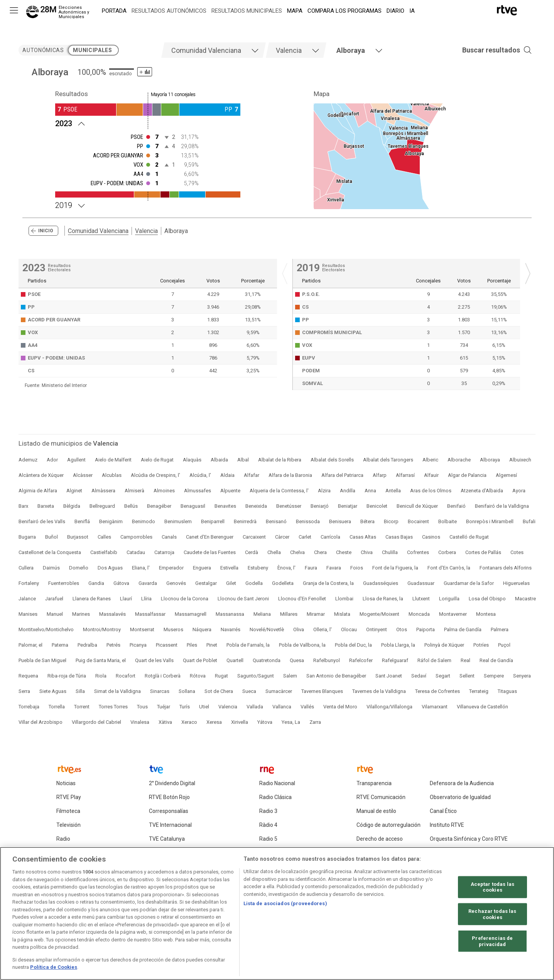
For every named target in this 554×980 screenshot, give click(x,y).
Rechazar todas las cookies (492, 916)
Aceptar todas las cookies (492, 889)
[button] (485, 50)
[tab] (214, 50)
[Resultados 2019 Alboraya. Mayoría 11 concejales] (148, 204)
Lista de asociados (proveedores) (285, 906)
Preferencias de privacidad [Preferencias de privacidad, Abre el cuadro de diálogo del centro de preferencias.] (492, 943)
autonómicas (43, 50)
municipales (92, 50)
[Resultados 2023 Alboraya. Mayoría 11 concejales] (148, 123)
